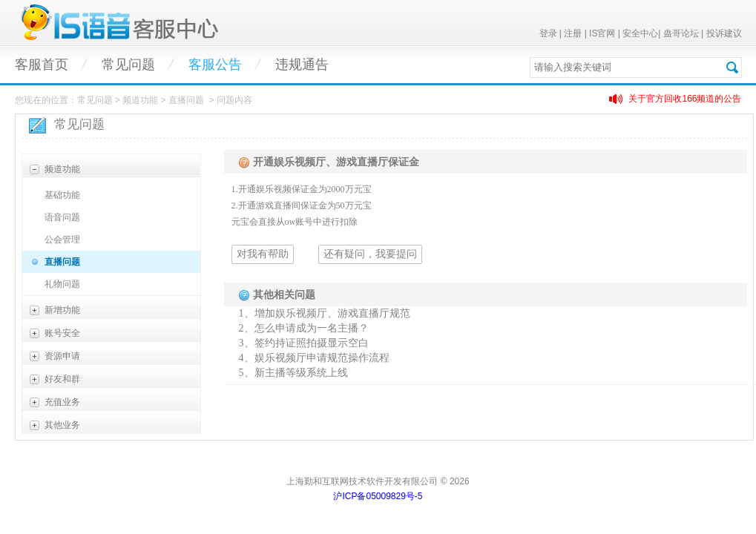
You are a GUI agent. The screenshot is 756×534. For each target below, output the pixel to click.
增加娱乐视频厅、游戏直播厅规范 (332, 313)
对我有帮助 (263, 254)
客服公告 (215, 65)
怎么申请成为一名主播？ (312, 328)
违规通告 (302, 65)
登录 (548, 33)
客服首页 (42, 65)
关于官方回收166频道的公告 (685, 99)
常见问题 (128, 65)
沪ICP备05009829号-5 (378, 496)
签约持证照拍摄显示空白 (312, 343)
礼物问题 (62, 284)
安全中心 (640, 33)
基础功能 (62, 195)
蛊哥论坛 (681, 33)
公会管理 (62, 240)
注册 (573, 33)
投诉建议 (724, 33)
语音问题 (62, 217)
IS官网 (602, 33)
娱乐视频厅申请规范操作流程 (322, 358)
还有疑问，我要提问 (370, 254)
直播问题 (62, 262)
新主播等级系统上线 (301, 373)
